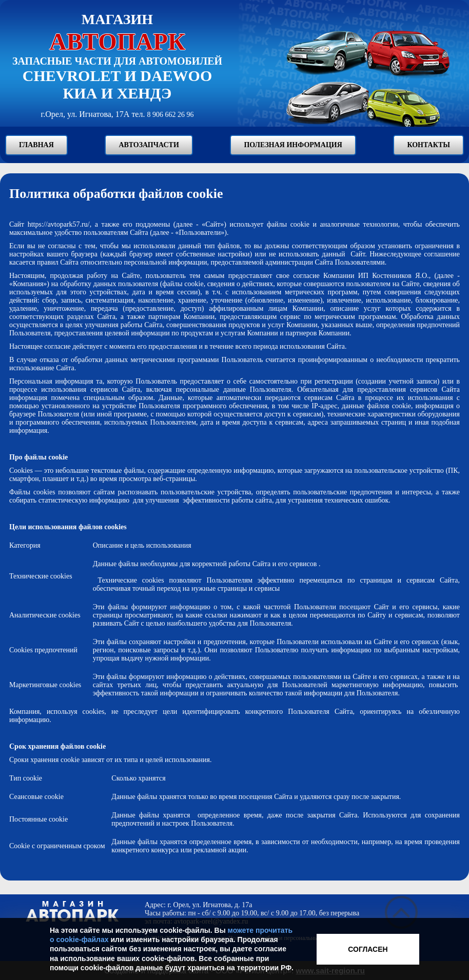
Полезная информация (293, 145)
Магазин (117, 33)
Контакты (428, 145)
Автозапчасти (149, 145)
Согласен (368, 949)
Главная (36, 145)
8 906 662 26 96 (170, 115)
